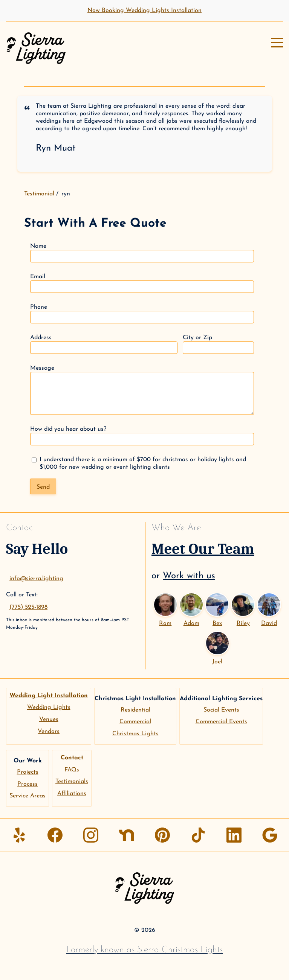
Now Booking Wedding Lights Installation (144, 11)
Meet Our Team (203, 549)
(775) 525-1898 (28, 607)
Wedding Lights (49, 707)
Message (142, 390)
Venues (49, 719)
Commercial (135, 722)
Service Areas (28, 796)
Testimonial (39, 194)
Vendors (49, 732)
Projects (28, 772)
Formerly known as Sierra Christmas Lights (144, 950)
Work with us (189, 576)
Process (28, 784)
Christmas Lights (135, 734)
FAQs (72, 770)
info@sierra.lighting (36, 579)
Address (104, 344)
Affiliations (72, 794)
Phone (142, 314)
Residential (135, 710)
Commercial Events (221, 722)
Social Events (221, 710)
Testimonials (72, 782)
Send (43, 487)
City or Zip (218, 344)
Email (142, 283)
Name (142, 253)
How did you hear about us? (142, 436)
